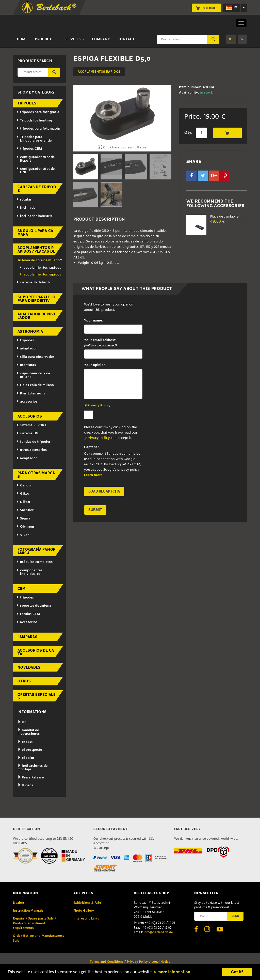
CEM (22, 589)
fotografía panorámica (37, 551)
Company (101, 39)
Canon (23, 486)
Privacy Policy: (99, 405)
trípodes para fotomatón (38, 129)
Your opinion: (95, 365)
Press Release (31, 778)
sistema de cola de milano (40, 260)
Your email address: (100, 343)
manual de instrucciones (29, 732)
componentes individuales (29, 572)
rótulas (24, 200)
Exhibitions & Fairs (88, 903)
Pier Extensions (31, 394)
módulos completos (34, 562)
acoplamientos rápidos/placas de (36, 250)
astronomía (30, 331)
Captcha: (91, 447)
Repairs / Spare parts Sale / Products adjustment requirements (35, 923)
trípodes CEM (29, 149)
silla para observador (35, 357)
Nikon (23, 502)
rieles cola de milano (35, 385)
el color (26, 758)
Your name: (94, 321)
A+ (231, 39)
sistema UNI (28, 433)
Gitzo (23, 494)
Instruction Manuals (28, 911)
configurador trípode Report (35, 159)
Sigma (23, 519)
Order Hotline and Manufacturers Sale (38, 938)
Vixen (23, 535)
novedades (29, 667)
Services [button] (74, 39)
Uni (23, 722)
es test (25, 742)
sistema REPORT (31, 425)
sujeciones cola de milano (33, 375)
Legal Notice (161, 962)
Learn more (93, 475)
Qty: (188, 133)
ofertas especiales (37, 696)
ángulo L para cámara (35, 233)
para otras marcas (36, 475)
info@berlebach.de (158, 932)
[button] (191, 176)
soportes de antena (34, 606)
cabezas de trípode (37, 189)
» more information (174, 973)
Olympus (25, 527)
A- (242, 39)
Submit (95, 510)
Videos (25, 785)
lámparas (28, 637)
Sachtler (25, 510)
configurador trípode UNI (35, 171)
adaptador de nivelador (37, 316)
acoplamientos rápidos (99, 72)
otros (24, 681)
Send (235, 916)
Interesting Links (86, 919)
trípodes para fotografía (38, 112)
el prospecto (30, 750)
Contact (126, 39)
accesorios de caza (36, 652)
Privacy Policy (98, 438)
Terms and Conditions (107, 962)
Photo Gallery (84, 911)
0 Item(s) (206, 8)
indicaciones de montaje (33, 768)
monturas (26, 365)
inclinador (27, 208)
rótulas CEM (28, 614)
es (232, 8)
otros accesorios (31, 450)
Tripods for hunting (34, 121)
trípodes (27, 103)
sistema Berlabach (33, 282)
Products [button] (46, 39)
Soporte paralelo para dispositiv (37, 299)
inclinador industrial (35, 216)
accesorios (27, 402)
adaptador (27, 349)
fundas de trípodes (33, 442)
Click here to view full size (122, 148)
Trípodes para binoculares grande (34, 139)
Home (22, 39)
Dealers (19, 903)
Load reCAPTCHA (104, 491)
